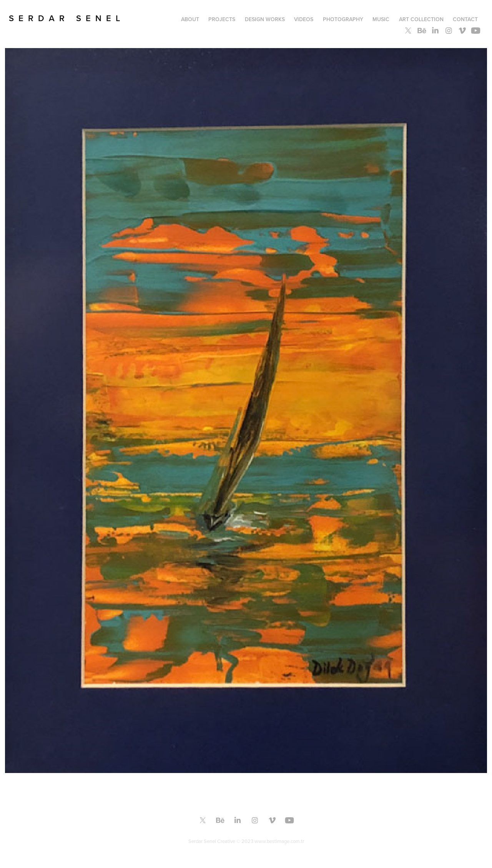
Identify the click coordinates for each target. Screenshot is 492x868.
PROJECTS (222, 19)
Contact (465, 19)
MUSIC (381, 19)
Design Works (265, 19)
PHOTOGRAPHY (343, 19)
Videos (304, 19)
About (190, 19)
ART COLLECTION (421, 19)
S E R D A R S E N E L (64, 18)
